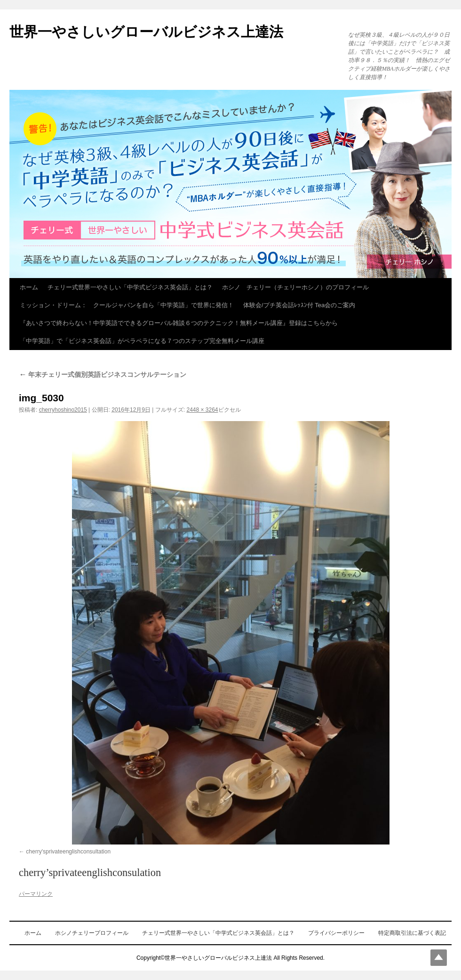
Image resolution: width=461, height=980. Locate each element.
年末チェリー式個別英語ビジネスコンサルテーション (103, 374)
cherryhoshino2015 (63, 410)
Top (439, 958)
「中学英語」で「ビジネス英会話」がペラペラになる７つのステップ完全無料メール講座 (142, 341)
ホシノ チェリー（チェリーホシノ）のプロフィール (295, 287)
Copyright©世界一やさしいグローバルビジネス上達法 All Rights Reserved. (230, 958)
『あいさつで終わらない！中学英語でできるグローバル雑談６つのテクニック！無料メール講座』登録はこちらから (179, 323)
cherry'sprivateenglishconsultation (68, 852)
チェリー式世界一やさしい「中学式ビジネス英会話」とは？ (130, 287)
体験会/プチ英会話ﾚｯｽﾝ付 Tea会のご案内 (299, 305)
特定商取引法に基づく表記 (412, 933)
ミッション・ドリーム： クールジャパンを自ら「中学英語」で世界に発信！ (127, 305)
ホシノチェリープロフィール (92, 933)
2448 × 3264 (202, 410)
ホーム (29, 287)
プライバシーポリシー (336, 933)
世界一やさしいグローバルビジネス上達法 (146, 32)
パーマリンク (36, 894)
